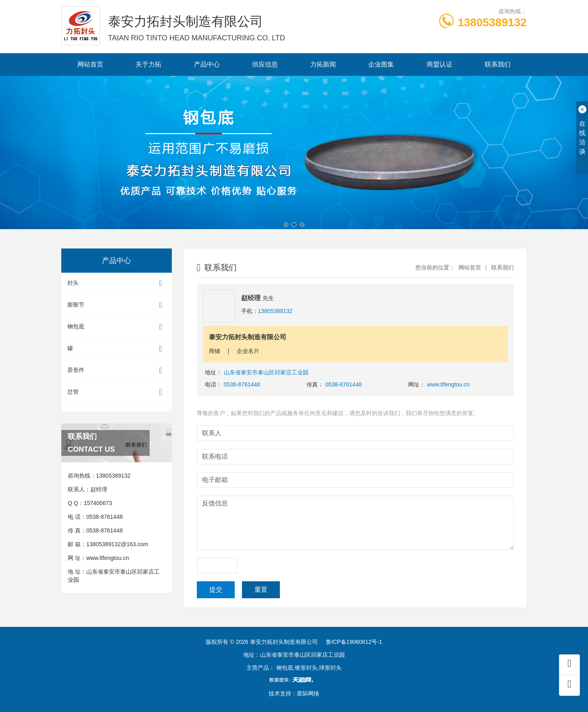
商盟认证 (440, 64)
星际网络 (308, 693)
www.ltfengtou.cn (108, 558)
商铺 (215, 351)
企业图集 (381, 64)
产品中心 (207, 64)
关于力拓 (148, 64)
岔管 (117, 392)
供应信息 (265, 64)
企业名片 (248, 351)
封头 (117, 283)
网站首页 (90, 64)
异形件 (117, 371)
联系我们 (498, 64)
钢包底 (117, 327)
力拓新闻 (323, 64)
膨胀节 (117, 305)
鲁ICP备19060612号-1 (354, 642)
